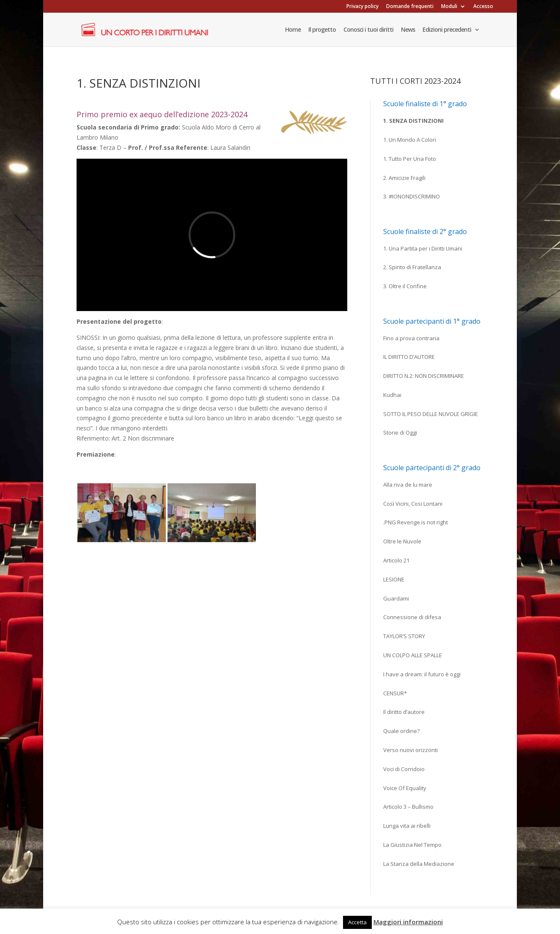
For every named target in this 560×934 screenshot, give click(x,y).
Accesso (483, 7)
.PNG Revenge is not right (416, 522)
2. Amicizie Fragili (404, 178)
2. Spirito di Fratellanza (412, 267)
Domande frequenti (410, 7)
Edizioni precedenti (447, 30)
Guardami (396, 598)
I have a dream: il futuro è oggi (422, 674)
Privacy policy (362, 7)
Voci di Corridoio (404, 769)
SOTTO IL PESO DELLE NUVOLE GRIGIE (431, 414)
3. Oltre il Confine (405, 286)
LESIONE (394, 579)
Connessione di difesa (412, 617)
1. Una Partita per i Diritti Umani (423, 248)
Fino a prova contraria (411, 338)
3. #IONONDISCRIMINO (412, 196)
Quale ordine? (401, 731)
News (408, 30)
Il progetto (322, 30)
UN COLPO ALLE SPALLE (413, 655)
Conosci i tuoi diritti (368, 30)
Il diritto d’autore (404, 712)
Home (293, 30)
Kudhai (392, 395)
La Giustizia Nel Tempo (412, 845)
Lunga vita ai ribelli (407, 826)
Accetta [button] (357, 922)
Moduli (449, 7)
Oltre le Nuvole (402, 541)
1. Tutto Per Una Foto (410, 159)
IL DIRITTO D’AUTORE (409, 357)
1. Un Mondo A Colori (410, 140)
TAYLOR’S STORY (404, 636)
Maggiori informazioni (408, 922)
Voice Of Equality (405, 788)
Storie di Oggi (400, 433)
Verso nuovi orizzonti (410, 750)
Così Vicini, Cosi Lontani (413, 504)
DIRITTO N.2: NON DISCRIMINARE (424, 376)
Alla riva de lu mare (408, 485)
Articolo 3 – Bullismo (408, 807)
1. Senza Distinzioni (413, 121)
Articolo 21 (396, 560)
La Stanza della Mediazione (419, 864)
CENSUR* (395, 693)
